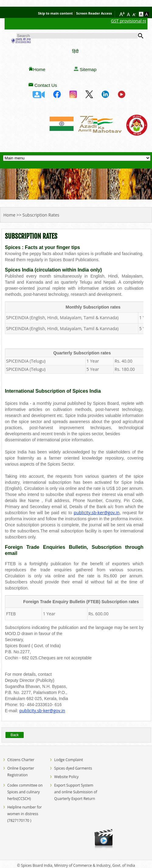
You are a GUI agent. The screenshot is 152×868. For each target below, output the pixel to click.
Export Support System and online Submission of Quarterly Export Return (76, 792)
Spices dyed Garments (73, 768)
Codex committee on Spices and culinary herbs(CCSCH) (25, 792)
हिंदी (75, 51)
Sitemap (88, 69)
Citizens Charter (21, 760)
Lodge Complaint (69, 760)
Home (39, 69)
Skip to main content (55, 13)
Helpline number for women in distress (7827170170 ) (24, 814)
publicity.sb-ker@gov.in (97, 513)
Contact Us (46, 85)
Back (15, 735)
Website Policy (66, 777)
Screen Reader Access (94, 13)
